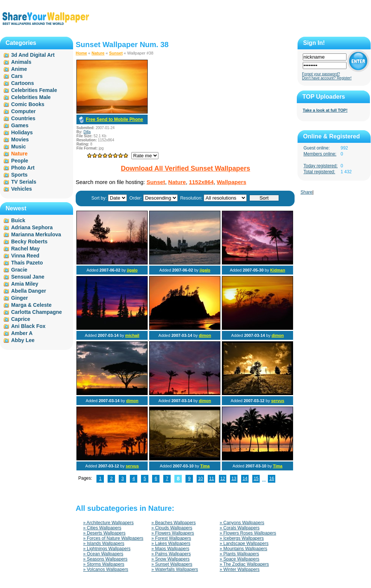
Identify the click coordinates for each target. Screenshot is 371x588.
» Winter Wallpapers (240, 569)
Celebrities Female (34, 90)
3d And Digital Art (33, 55)
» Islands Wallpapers (104, 543)
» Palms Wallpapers (171, 554)
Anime (19, 69)
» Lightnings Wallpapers (107, 549)
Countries (23, 118)
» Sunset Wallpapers (172, 564)
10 (201, 479)
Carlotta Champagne (37, 312)
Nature (98, 53)
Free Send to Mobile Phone (114, 119)
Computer (23, 111)
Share (306, 192)
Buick (18, 220)
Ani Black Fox (28, 326)
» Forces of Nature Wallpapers (113, 538)
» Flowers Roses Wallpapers (248, 533)
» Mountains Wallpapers (243, 549)
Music (19, 147)
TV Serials (24, 182)
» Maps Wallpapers (170, 549)
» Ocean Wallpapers (103, 554)
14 (245, 479)
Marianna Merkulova (36, 234)
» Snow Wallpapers (170, 559)
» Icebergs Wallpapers (242, 538)
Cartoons (22, 83)
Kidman (278, 270)
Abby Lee (23, 340)
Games (20, 125)
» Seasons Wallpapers (105, 559)
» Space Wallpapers (239, 559)
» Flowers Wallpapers (173, 533)
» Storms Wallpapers (104, 564)
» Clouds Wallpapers (172, 528)
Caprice (21, 319)
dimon (205, 335)
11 (212, 479)
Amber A (22, 333)
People (20, 161)
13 (234, 479)
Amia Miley (25, 284)
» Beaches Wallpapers (174, 523)
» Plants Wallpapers (239, 554)
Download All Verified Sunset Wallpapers (186, 168)
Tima (205, 466)
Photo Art (23, 168)
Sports (19, 175)
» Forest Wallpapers (171, 538)
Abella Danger (29, 291)
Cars (17, 76)
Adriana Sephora (32, 227)
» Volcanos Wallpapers (106, 569)
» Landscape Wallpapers (244, 543)
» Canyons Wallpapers (242, 523)
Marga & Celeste (31, 305)
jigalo (132, 270)
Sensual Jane (28, 277)
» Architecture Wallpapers (108, 523)
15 (256, 479)
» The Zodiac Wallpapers (244, 564)
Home (81, 53)
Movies (20, 139)
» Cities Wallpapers (102, 528)
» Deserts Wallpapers (104, 533)
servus (278, 401)
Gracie (19, 270)
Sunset (116, 53)
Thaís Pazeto (27, 263)
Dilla (87, 132)
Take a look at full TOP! (325, 110)
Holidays (22, 132)
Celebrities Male (31, 97)
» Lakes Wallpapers (171, 543)
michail (132, 335)
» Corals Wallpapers (240, 528)
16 (272, 479)
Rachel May (25, 249)
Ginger (19, 298)
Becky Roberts (29, 242)
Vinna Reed (25, 256)
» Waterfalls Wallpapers (175, 569)
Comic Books (28, 104)
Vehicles (22, 189)
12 (223, 479)
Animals (21, 62)
